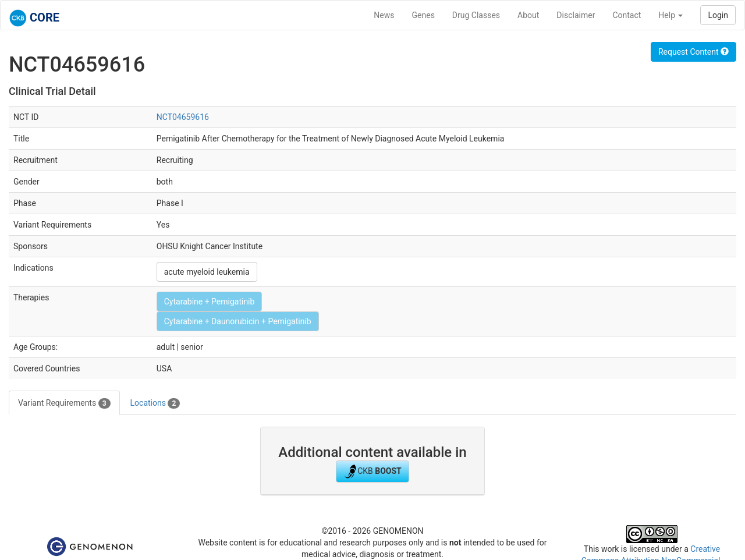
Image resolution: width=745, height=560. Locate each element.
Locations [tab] (155, 403)
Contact (627, 15)
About (528, 15)
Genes (423, 15)
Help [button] (670, 15)
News (384, 15)
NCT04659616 (183, 117)
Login (718, 15)
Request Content (693, 52)
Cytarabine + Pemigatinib (210, 302)
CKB (372, 472)
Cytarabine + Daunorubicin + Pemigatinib (238, 321)
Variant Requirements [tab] (64, 403)
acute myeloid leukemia (207, 272)
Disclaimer (576, 15)
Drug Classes (476, 15)
